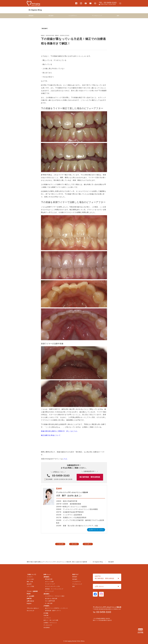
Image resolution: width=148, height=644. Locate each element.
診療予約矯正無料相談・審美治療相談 (107, 577)
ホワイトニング (49, 591)
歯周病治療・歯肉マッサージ (53, 611)
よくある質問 (30, 596)
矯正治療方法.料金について (51, 435)
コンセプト (30, 577)
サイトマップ (30, 611)
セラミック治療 (49, 582)
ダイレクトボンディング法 (52, 586)
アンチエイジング (97, 16)
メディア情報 (30, 586)
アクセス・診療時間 (32, 591)
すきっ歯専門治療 (50, 601)
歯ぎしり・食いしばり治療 (51, 620)
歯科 (118, 16)
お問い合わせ (30, 601)
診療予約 (29, 599)
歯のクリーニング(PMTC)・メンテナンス (56, 608)
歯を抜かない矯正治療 (51, 599)
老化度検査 (47, 628)
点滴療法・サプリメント (50, 623)
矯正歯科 (51, 16)
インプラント (47, 618)
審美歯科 (31, 16)
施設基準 (29, 584)
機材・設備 (30, 582)
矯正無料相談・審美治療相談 (90, 477)
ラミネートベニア (50, 584)
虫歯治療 (46, 615)
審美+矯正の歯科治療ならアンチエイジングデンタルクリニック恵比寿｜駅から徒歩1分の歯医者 (57, 562)
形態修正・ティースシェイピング (54, 589)
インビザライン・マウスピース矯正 (55, 596)
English (29, 603)
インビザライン (73, 16)
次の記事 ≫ (88, 544)
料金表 (29, 594)
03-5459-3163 (61, 476)
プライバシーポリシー (33, 608)
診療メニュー (47, 574)
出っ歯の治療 (49, 603)
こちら (65, 459)
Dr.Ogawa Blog (35, 10)
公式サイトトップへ (96, 530)
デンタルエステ (48, 625)
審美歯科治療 (49, 579)
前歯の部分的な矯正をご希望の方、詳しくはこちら (59, 431)
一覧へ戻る (74, 544)
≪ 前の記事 (60, 544)
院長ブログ (75, 574)
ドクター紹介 (30, 579)
